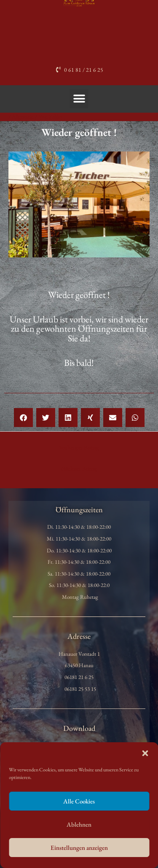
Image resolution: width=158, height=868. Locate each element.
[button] (145, 753)
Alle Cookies (79, 801)
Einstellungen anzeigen (79, 848)
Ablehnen (79, 824)
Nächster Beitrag (79, 468)
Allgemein (23, 116)
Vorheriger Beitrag (79, 447)
